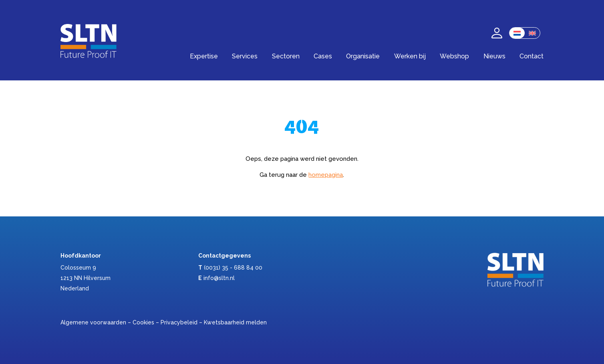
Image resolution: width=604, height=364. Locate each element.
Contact (532, 56)
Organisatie (363, 56)
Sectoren (286, 56)
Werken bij (410, 56)
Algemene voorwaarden (93, 322)
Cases (323, 56)
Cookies (143, 322)
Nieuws (494, 56)
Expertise (204, 56)
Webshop (454, 56)
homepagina (326, 175)
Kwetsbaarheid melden (235, 322)
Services (245, 56)
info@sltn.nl (219, 278)
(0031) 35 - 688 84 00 (233, 268)
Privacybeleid (179, 322)
